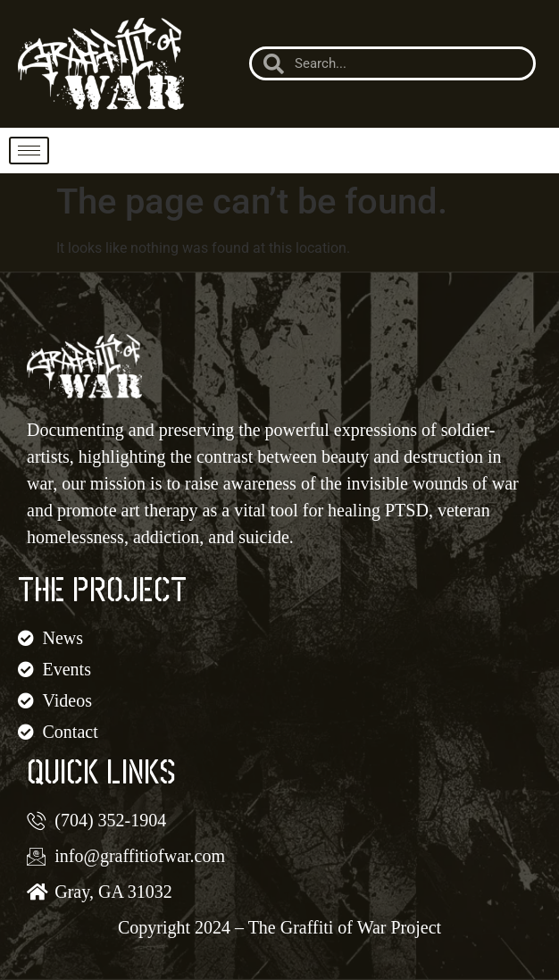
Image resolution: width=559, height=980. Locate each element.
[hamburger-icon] (29, 151)
